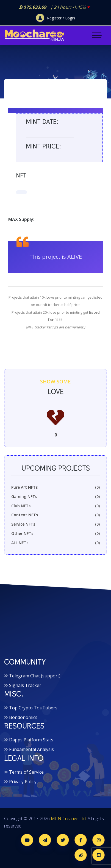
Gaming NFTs (56, 497)
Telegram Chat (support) (35, 676)
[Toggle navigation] (97, 35)
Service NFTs (56, 524)
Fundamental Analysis (31, 749)
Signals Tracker (25, 685)
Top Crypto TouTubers (33, 708)
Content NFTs (56, 515)
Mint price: (43, 146)
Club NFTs (56, 506)
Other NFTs (56, 534)
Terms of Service (26, 772)
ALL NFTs (56, 543)
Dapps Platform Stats (31, 740)
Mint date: (42, 122)
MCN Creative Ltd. (69, 819)
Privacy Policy (23, 782)
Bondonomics (23, 717)
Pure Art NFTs (56, 487)
